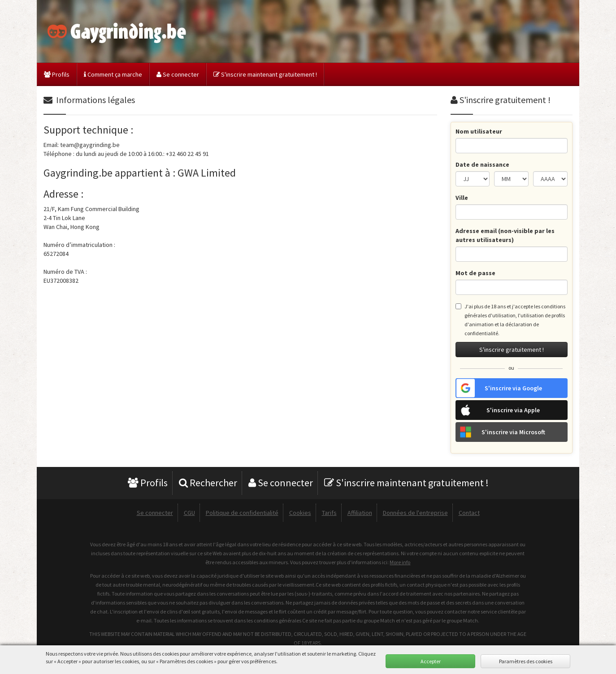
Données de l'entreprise (415, 513)
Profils (57, 74)
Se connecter (178, 74)
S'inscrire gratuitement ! (512, 350)
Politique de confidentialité (242, 513)
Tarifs (329, 513)
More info (400, 562)
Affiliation (360, 513)
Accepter (431, 661)
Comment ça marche (113, 74)
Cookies (300, 513)
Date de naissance (482, 164)
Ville (462, 198)
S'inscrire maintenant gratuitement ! (265, 74)
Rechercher (208, 483)
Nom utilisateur (479, 131)
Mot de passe (475, 273)
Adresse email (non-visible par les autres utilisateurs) (505, 235)
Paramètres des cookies (526, 661)
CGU (189, 513)
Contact (469, 513)
